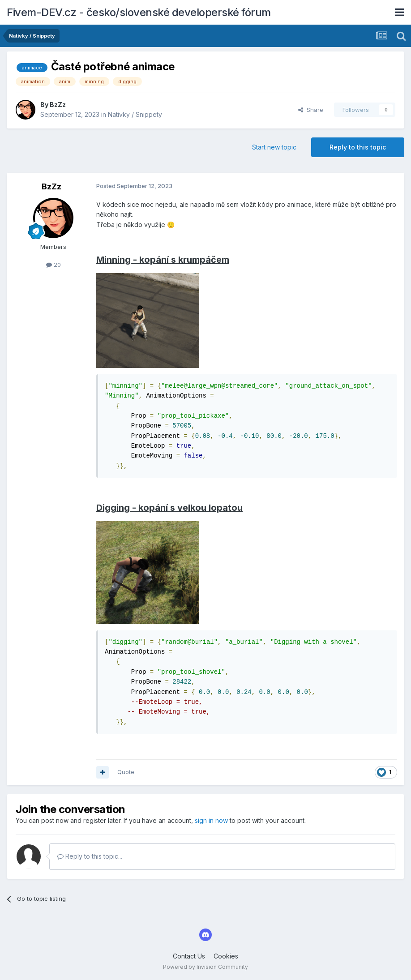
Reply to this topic (358, 147)
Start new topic (274, 147)
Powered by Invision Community (205, 967)
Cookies (226, 956)
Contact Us (189, 956)
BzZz (58, 105)
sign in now (211, 820)
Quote (126, 772)
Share (311, 110)
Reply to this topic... (90, 856)
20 (54, 265)
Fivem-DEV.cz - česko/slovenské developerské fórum (139, 12)
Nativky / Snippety (135, 114)
